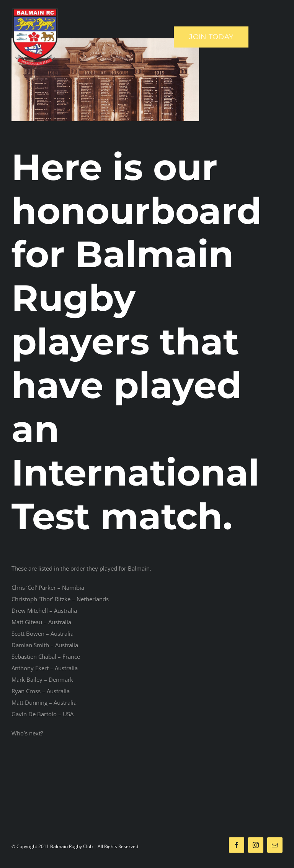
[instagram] (256, 845)
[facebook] (237, 845)
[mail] (275, 845)
